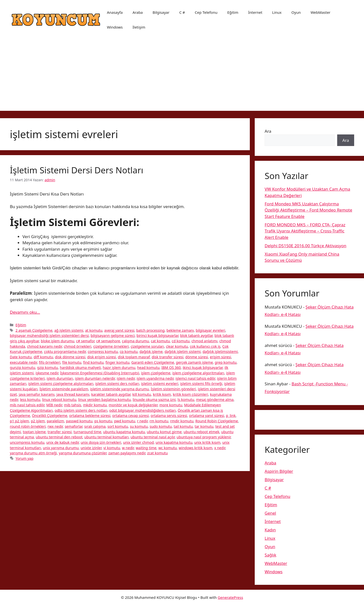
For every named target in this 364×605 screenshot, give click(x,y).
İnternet (255, 12)
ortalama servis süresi (169, 416)
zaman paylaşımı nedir (127, 453)
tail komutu (183, 426)
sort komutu (118, 426)
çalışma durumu (136, 341)
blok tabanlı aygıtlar (196, 335)
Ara (268, 131)
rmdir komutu (182, 421)
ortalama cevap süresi (130, 416)
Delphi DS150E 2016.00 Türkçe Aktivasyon (305, 246)
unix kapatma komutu (174, 442)
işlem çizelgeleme (156, 373)
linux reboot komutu (59, 400)
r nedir (142, 421)
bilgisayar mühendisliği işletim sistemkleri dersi (49, 335)
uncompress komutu (27, 442)
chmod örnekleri (78, 346)
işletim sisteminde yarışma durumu (119, 389)
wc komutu (167, 448)
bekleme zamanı (180, 330)
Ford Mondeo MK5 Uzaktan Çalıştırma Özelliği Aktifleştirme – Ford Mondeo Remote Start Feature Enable (308, 210)
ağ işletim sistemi (69, 330)
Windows (115, 27)
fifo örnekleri (50, 362)
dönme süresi (197, 357)
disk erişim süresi (102, 357)
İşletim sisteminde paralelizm (64, 389)
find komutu (93, 362)
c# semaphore (108, 341)
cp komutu (129, 352)
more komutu (171, 405)
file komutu (72, 362)
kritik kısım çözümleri (190, 394)
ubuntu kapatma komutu (124, 432)
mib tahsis (73, 405)
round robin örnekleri (28, 426)
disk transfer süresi (167, 357)
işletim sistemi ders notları (117, 384)
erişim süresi (221, 357)
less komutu (30, 400)
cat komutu (160, 341)
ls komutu (186, 400)
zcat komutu (158, 453)
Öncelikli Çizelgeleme (50, 416)
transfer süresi (60, 432)
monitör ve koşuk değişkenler (133, 405)
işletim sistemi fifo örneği (201, 384)
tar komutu (204, 426)
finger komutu (118, 362)
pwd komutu (125, 421)
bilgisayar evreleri (210, 330)
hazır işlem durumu (119, 368)
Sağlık (270, 555)
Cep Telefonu (206, 12)
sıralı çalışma (95, 426)
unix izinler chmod (138, 442)
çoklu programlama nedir (65, 352)
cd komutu (181, 341)
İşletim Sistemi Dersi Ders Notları (77, 170)
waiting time (146, 448)
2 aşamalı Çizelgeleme (34, 330)
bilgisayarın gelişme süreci (113, 335)
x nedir (220, 448)
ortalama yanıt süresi (207, 416)
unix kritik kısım (207, 442)
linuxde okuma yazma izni (154, 400)
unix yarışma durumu (61, 448)
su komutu (139, 426)
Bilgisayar (161, 12)
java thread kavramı (73, 394)
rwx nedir (55, 426)
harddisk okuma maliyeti (80, 368)
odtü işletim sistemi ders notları (81, 410)
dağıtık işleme (151, 352)
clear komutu (177, 346)
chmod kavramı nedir (45, 346)
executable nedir (23, 362)
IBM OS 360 (171, 368)
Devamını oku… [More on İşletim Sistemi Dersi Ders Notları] (25, 312)
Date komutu (21, 357)
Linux (277, 12)
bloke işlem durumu (58, 341)
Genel (270, 513)
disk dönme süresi (70, 357)
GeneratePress (230, 597)
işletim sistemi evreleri (160, 384)
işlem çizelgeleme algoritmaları (198, 373)
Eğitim (233, 12)
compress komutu (103, 352)
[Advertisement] (182, 76)
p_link (231, 416)
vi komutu (112, 448)
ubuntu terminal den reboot (59, 437)
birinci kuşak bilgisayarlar (158, 335)
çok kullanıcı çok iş (205, 346)
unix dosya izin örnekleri (101, 442)
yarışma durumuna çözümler (83, 453)
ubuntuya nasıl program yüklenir (204, 437)
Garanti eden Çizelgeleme (153, 362)
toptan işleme (34, 432)
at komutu (94, 330)
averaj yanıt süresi (119, 330)
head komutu (148, 368)
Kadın (270, 530)
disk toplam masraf (134, 357)
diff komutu (43, 357)
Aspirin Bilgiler (279, 471)
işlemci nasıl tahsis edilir (195, 378)
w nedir (128, 448)
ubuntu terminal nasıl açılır (153, 437)
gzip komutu (48, 368)
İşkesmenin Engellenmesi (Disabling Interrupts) (100, 373)
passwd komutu (79, 421)
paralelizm (55, 421)
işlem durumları (60, 378)
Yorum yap (24, 458)
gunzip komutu (23, 368)
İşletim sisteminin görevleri (173, 389)
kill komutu (142, 394)
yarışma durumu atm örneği (33, 453)
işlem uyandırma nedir (155, 378)
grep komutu (226, 362)
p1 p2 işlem (19, 421)
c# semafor (85, 341)
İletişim (139, 27)
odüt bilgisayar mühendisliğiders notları (143, 410)
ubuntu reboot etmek (201, 432)
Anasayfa (115, 12)
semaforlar (74, 426)
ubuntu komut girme (164, 432)
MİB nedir (54, 405)
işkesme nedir (47, 373)
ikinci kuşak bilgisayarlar (203, 368)
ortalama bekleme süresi (90, 416)
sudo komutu (161, 426)
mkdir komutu (95, 405)
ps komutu (103, 421)
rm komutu (159, 421)
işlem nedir (126, 378)
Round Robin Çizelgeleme (217, 421)
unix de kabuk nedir (63, 442)
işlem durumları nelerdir (95, 378)
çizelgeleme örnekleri (111, 346)
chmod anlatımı (205, 341)
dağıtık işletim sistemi (182, 352)
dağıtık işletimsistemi (220, 352)
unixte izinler (91, 448)
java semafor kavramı (37, 394)
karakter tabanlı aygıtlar (111, 394)
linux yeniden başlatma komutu (104, 400)
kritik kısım (162, 394)
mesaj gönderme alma (215, 400)
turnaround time (87, 432)
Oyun (296, 12)
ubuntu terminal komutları (107, 437)
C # (182, 12)
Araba (138, 12)
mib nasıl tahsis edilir (27, 405)
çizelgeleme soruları (147, 346)
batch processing (150, 330)
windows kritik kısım (196, 448)
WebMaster (321, 12)
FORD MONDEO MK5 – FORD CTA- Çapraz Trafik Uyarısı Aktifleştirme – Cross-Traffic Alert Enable (305, 231)
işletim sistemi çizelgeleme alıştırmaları (61, 384)
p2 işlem (38, 421)
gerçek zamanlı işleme (194, 362)
